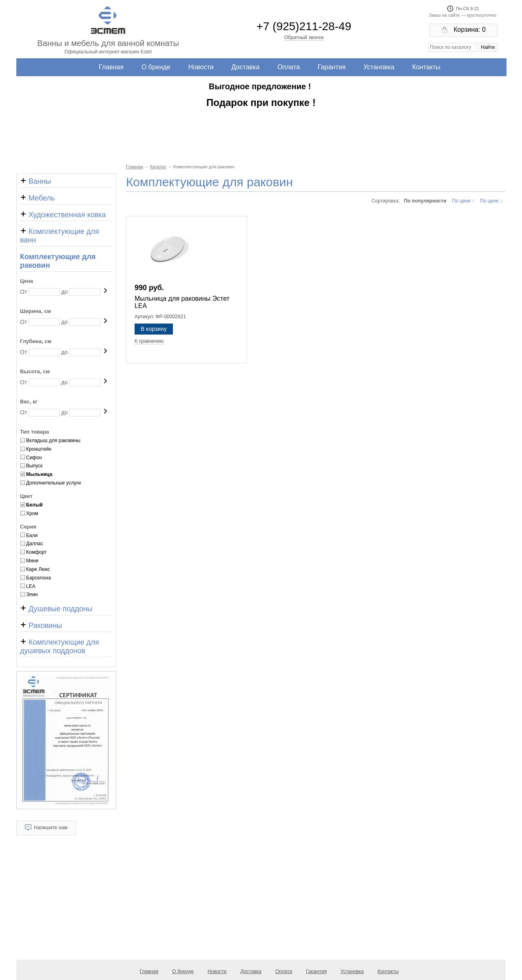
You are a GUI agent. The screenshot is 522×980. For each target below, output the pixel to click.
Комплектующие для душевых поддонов (60, 646)
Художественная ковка (63, 215)
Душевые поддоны (56, 609)
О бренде (156, 67)
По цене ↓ (491, 201)
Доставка (246, 67)
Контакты (426, 67)
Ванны (35, 181)
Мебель (37, 198)
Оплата (289, 67)
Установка (379, 67)
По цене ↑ (463, 201)
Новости (201, 67)
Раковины (41, 625)
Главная (111, 67)
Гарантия (332, 67)
